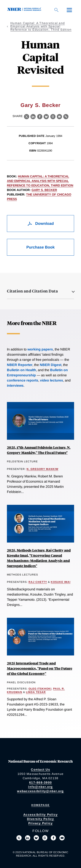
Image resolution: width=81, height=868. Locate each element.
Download (40, 224)
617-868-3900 (40, 782)
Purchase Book (40, 247)
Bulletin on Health (21, 370)
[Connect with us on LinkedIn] (28, 838)
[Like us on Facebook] (53, 838)
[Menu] (69, 10)
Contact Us (40, 769)
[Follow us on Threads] (45, 838)
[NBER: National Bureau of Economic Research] (25, 10)
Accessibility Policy (40, 815)
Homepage (40, 805)
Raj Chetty (38, 582)
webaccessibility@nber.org (40, 791)
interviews (15, 386)
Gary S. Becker (41, 105)
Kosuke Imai (61, 582)
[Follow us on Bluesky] (36, 838)
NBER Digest (51, 365)
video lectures (52, 380)
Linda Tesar (36, 692)
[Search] (56, 10)
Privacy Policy (41, 823)
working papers (40, 349)
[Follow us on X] (19, 838)
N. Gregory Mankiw (42, 469)
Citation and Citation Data (32, 291)
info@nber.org (40, 787)
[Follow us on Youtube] (62, 838)
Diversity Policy (41, 819)
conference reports (23, 380)
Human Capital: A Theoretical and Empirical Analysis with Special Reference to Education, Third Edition (41, 26)
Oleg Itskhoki (40, 689)
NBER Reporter (20, 365)
